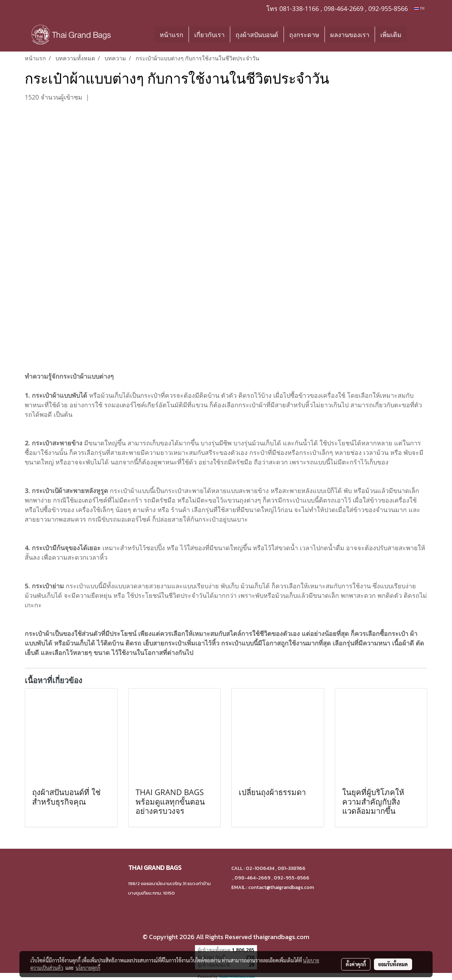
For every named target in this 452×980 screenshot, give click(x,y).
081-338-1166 (299, 8)
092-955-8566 (388, 8)
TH (419, 8)
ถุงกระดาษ (304, 34)
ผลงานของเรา (350, 34)
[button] (417, 34)
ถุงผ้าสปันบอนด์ (257, 34)
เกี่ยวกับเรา (209, 34)
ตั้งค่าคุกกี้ (356, 964)
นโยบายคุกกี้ (88, 968)
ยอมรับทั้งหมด (393, 964)
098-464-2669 (344, 8)
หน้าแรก (171, 34)
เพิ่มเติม (391, 34)
